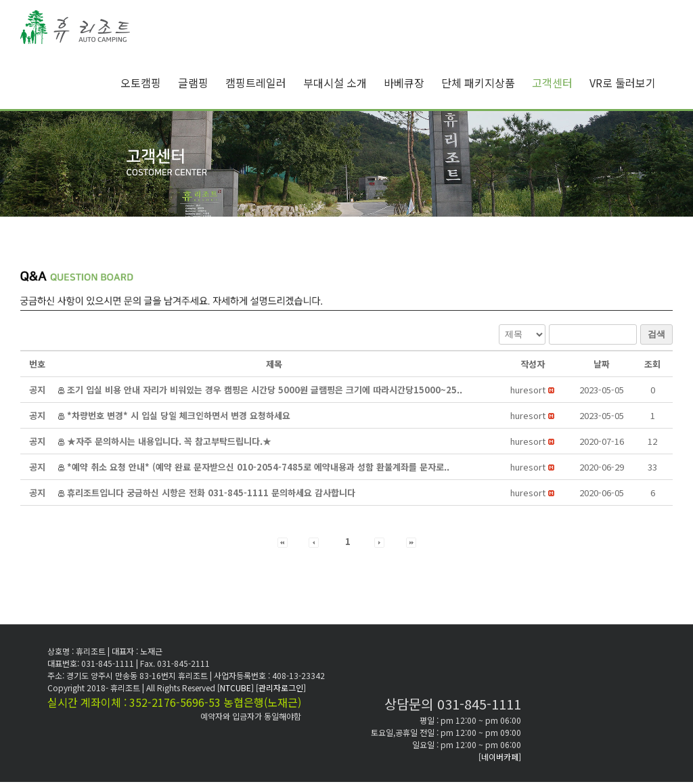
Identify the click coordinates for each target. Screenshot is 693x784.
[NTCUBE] (237, 688)
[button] (528, 390)
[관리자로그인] (281, 688)
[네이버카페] (500, 757)
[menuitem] (149, 83)
